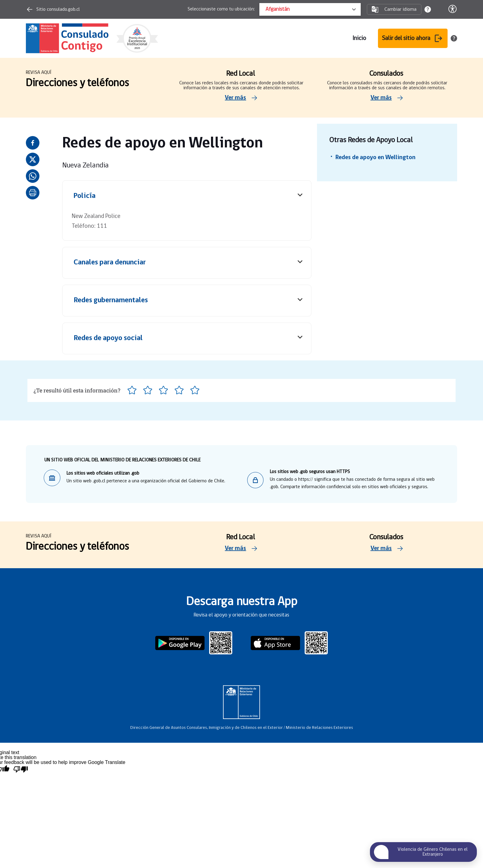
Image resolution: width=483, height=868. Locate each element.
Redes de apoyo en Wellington (375, 158)
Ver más (241, 98)
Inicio (359, 38)
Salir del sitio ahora (413, 38)
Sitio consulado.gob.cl (53, 9)
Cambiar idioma (394, 9)
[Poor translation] (21, 769)
